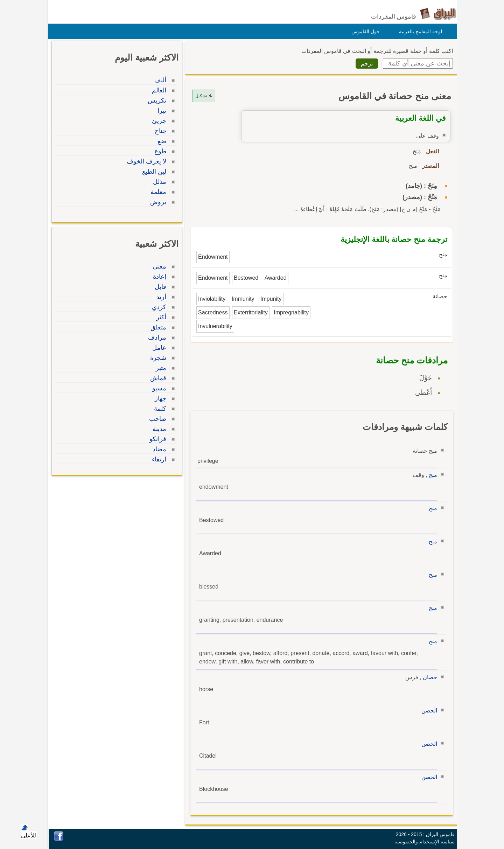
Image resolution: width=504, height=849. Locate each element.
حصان (428, 677)
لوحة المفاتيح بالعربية (419, 32)
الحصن (428, 711)
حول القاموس (364, 32)
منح (431, 475)
